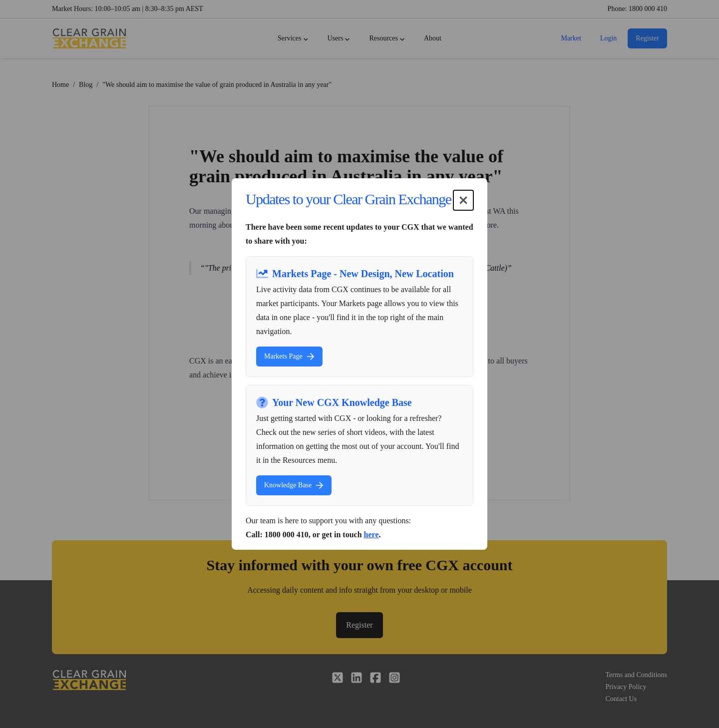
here (371, 535)
